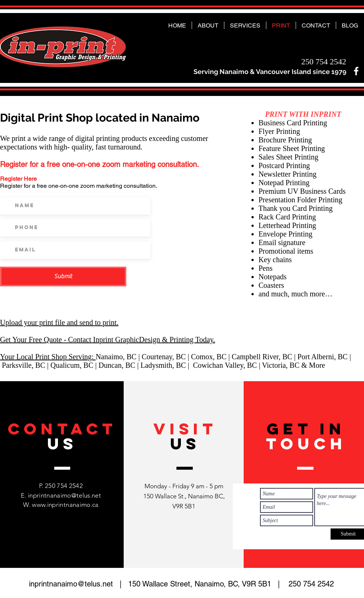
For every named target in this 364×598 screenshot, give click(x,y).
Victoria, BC (282, 365)
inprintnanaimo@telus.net (64, 495)
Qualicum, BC (72, 365)
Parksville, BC (24, 365)
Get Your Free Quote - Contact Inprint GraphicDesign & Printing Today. (108, 340)
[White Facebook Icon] (356, 71)
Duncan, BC (117, 365)
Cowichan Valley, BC (225, 365)
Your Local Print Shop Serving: (48, 357)
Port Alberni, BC (323, 357)
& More (313, 365)
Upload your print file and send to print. (59, 322)
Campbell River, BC (262, 357)
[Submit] (63, 277)
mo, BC (125, 357)
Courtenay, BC (164, 357)
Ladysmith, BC (163, 365)
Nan (102, 357)
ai (111, 357)
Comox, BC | (211, 357)
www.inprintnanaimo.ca (65, 505)
